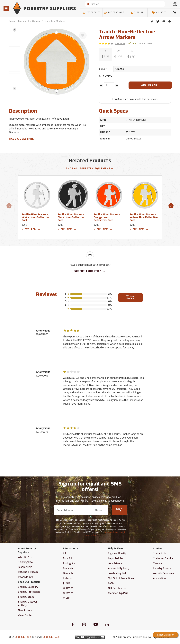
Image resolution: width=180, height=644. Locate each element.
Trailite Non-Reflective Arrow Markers (127, 35)
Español (67, 558)
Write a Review (130, 298)
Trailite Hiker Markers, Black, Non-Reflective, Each (71, 218)
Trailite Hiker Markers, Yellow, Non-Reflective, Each (144, 218)
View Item (31, 229)
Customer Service (163, 558)
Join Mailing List (117, 573)
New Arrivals (25, 610)
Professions (114, 13)
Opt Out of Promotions (121, 578)
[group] (15, 39)
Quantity (106, 77)
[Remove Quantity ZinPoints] (101, 85)
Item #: (145, 44)
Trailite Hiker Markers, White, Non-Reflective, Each (36, 218)
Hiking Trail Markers (54, 21)
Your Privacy (115, 563)
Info (65, 553)
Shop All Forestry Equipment (90, 169)
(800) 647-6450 (51, 637)
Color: (104, 69)
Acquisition (159, 578)
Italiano (67, 578)
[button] (15, 30)
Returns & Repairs (28, 572)
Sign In (137, 13)
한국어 (67, 598)
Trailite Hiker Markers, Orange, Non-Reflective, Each (107, 218)
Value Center (25, 615)
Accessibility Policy (119, 568)
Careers (158, 563)
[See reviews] (120, 44)
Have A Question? (22, 139)
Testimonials (25, 567)
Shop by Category (28, 587)
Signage (36, 21)
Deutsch (68, 573)
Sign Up (120, 510)
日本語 (67, 583)
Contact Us (159, 553)
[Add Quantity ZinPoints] (117, 85)
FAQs (111, 583)
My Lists (159, 13)
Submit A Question (90, 271)
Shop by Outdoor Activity (28, 603)
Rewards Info (25, 577)
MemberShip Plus (118, 593)
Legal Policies (116, 558)
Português (69, 563)
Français (68, 568)
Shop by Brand (26, 597)
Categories (92, 13)
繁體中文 (68, 593)
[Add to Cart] (150, 85)
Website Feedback (164, 573)
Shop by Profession (29, 592)
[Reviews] (112, 44)
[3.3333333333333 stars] (106, 44)
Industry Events (162, 568)
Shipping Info (25, 562)
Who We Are (25, 557)
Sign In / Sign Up (117, 553)
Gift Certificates (117, 588)
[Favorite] (83, 35)
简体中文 (68, 588)
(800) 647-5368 (23, 637)
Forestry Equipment (19, 21)
